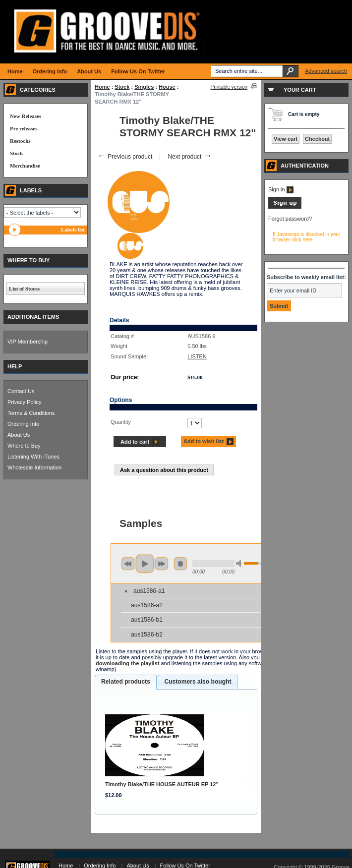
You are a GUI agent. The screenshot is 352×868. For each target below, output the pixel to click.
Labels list (73, 230)
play (145, 564)
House (167, 87)
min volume (240, 563)
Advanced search (326, 71)
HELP (15, 366)
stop (180, 564)
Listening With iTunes (33, 457)
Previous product (125, 157)
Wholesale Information (34, 467)
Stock (122, 87)
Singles (144, 87)
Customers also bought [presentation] (198, 682)
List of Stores (24, 289)
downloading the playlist (127, 663)
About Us (19, 435)
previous (128, 564)
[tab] (126, 682)
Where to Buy (24, 446)
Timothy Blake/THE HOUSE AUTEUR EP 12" (162, 784)
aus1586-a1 (149, 591)
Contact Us (21, 391)
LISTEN (197, 356)
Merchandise (25, 166)
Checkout (317, 139)
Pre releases (24, 128)
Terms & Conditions (31, 413)
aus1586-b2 (147, 635)
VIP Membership (28, 342)
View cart (286, 139)
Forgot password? (290, 219)
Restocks (20, 141)
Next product (190, 157)
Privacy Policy (24, 402)
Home (102, 87)
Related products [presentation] (126, 682)
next (162, 564)
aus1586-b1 (147, 620)
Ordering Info (23, 424)
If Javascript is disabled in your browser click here (306, 237)
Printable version (229, 87)
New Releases (26, 116)
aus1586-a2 (147, 605)
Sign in (281, 189)
